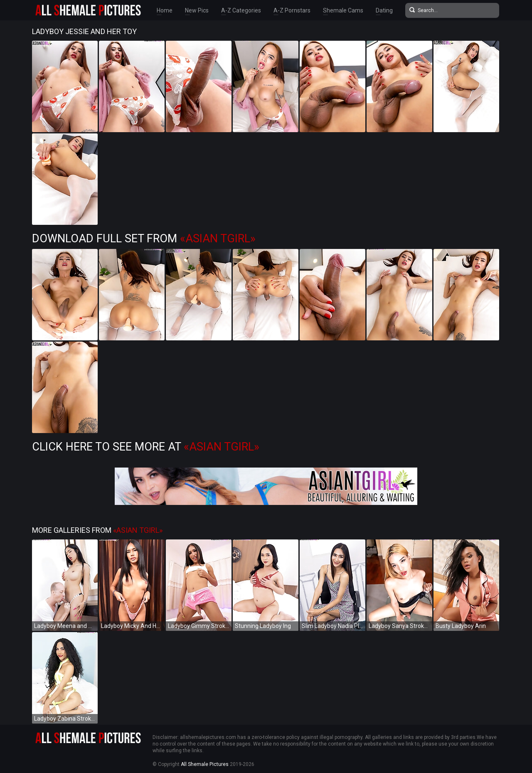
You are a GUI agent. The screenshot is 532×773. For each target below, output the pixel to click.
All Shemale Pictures (205, 764)
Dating (384, 10)
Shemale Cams (343, 10)
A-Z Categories (241, 10)
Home (165, 10)
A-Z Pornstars (292, 10)
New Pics (197, 10)
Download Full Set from (144, 239)
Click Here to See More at (146, 447)
